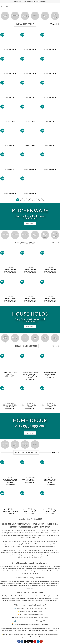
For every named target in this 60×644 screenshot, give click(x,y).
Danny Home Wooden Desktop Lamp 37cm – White (50, 481)
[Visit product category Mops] (25, 338)
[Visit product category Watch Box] (45, 338)
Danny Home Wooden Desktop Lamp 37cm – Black (10, 511)
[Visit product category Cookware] (5, 235)
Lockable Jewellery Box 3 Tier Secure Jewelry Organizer (50, 374)
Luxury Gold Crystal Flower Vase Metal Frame (30, 480)
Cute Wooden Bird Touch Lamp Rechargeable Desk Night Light (10, 481)
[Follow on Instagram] (22, 641)
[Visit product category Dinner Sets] (45, 16)
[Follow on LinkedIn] (38, 641)
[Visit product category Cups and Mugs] (55, 16)
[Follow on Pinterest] (35, 641)
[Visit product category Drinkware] (25, 235)
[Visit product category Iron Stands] (35, 338)
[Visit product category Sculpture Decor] (5, 444)
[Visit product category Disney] (35, 16)
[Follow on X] (28, 641)
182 (38, 200)
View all (54, 24)
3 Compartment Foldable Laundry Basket (10, 406)
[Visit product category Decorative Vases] (25, 444)
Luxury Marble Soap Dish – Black (50, 406)
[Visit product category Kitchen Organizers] (25, 16)
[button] (5, 7)
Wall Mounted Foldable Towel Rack (10, 373)
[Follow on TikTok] (25, 641)
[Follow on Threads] (32, 641)
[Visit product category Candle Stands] (15, 444)
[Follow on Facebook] (19, 641)
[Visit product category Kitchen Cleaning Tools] (55, 235)
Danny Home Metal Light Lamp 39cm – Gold (50, 511)
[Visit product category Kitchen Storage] (5, 16)
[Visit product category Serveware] (15, 16)
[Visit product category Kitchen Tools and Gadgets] (45, 235)
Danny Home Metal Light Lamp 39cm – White (30, 511)
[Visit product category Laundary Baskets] (15, 338)
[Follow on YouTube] (41, 641)
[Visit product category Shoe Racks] (55, 338)
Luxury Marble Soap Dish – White (30, 406)
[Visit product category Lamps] (35, 444)
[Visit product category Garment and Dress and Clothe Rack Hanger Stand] (5, 338)
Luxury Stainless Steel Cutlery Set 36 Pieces (10, 270)
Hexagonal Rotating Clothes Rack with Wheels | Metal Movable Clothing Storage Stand (30, 375)
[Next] (42, 200)
